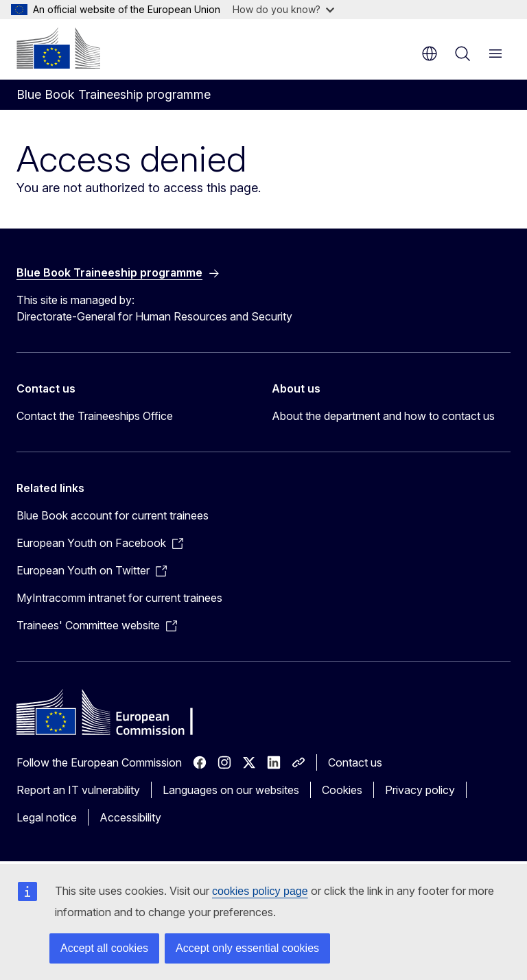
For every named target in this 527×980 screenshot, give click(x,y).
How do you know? (283, 9)
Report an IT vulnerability (78, 790)
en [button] (430, 54)
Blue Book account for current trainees (113, 515)
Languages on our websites (231, 790)
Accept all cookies (104, 948)
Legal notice (47, 817)
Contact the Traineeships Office (95, 416)
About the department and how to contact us (383, 416)
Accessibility (130, 817)
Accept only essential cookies (247, 948)
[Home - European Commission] (58, 48)
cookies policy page (260, 891)
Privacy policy (420, 790)
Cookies (342, 790)
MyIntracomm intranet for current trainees (119, 598)
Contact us (355, 762)
